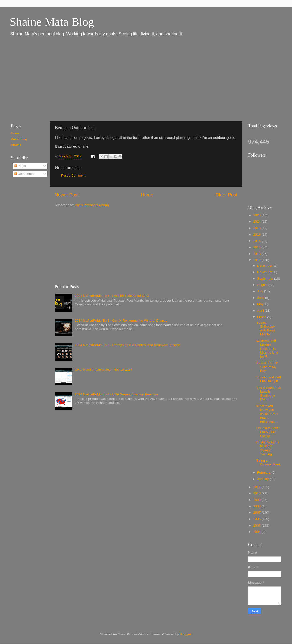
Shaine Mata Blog (52, 22)
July (261, 291)
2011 (257, 487)
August (263, 285)
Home (147, 195)
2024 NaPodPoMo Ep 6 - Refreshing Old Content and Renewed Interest (127, 345)
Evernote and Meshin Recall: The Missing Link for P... (267, 349)
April (261, 310)
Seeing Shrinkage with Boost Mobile (266, 329)
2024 (257, 222)
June (261, 298)
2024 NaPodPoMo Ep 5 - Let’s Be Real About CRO (112, 296)
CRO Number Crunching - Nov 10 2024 (103, 370)
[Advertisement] (84, 79)
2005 (257, 526)
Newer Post (67, 195)
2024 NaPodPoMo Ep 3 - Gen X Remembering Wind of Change (121, 320)
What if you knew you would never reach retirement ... (268, 414)
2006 (257, 519)
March (262, 317)
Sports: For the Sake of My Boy (267, 367)
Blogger (185, 634)
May (261, 304)
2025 (257, 215)
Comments (24, 174)
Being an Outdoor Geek (269, 462)
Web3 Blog (19, 139)
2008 (257, 506)
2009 (257, 500)
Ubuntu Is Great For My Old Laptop (268, 432)
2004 (257, 532)
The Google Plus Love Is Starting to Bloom (269, 394)
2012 (257, 260)
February (264, 472)
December (265, 266)
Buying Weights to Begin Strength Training (268, 448)
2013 (257, 254)
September (266, 279)
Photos (16, 145)
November (265, 272)
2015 (257, 241)
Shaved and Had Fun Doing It (269, 379)
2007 (257, 513)
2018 (257, 228)
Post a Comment (73, 175)
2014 (257, 247)
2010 (257, 493)
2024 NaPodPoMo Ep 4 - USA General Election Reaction (116, 394)
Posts (20, 166)
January (264, 479)
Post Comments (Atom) (92, 205)
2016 (257, 234)
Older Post (226, 195)
